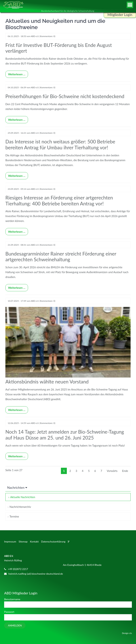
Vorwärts (112, 471)
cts (131, 633)
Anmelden (15, 625)
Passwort (9, 612)
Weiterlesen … (15, 73)
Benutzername (12, 599)
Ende (125, 471)
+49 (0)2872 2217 (18, 569)
